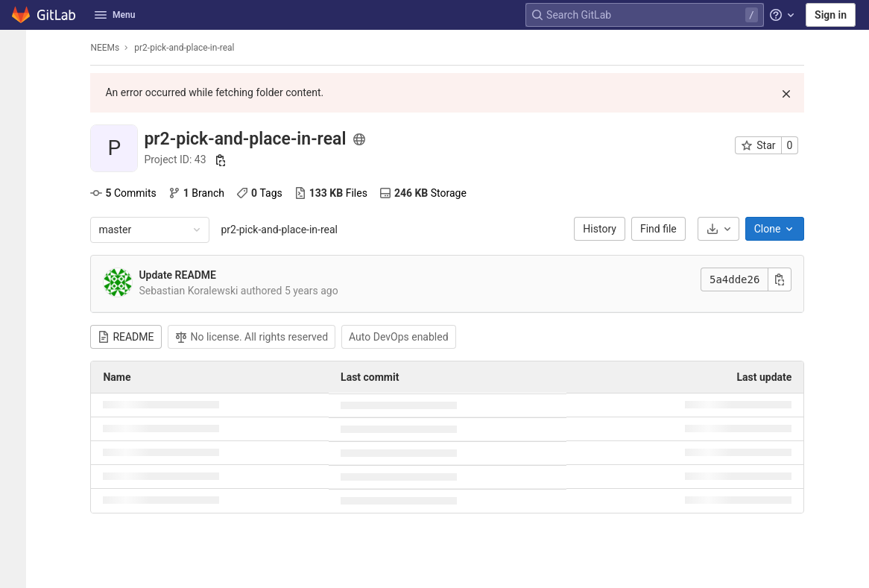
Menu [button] (115, 15)
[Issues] (18, 127)
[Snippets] (18, 323)
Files (335, 193)
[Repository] (18, 102)
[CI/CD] (18, 176)
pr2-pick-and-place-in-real (284, 230)
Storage (427, 193)
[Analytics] (18, 274)
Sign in (831, 15)
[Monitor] (18, 225)
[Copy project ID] (226, 160)
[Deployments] (18, 200)
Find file (664, 229)
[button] (18, 570)
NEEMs (110, 48)
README (131, 337)
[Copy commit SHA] (785, 279)
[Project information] (18, 78)
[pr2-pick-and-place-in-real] (18, 48)
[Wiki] (18, 299)
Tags (265, 193)
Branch (201, 193)
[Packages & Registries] (18, 250)
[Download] (723, 229)
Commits (128, 193)
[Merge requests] (18, 151)
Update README (183, 275)
